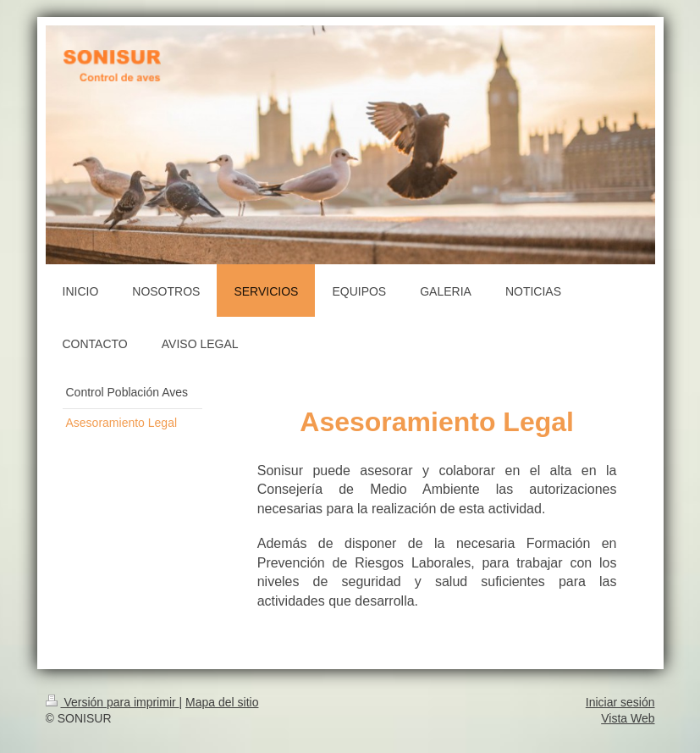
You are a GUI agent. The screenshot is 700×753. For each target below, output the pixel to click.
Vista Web (628, 718)
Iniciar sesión (620, 702)
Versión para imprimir (113, 702)
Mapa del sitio (222, 702)
